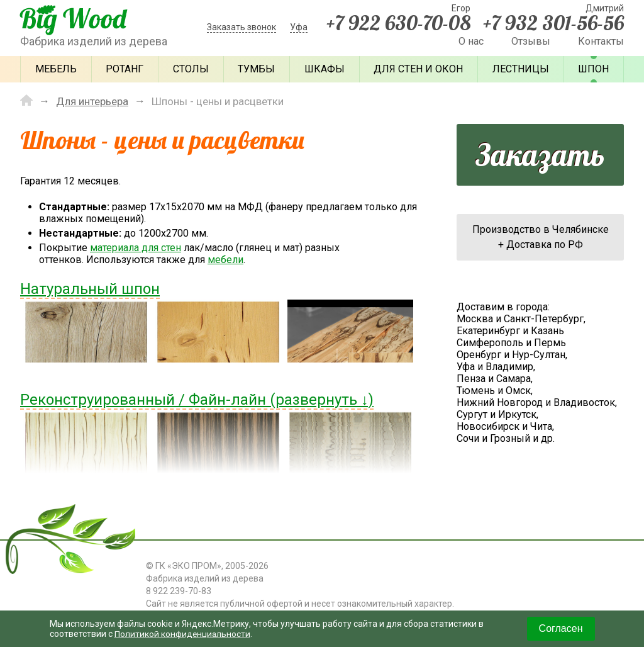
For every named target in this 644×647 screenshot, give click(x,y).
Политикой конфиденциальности (184, 634)
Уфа (299, 27)
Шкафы (325, 69)
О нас (471, 41)
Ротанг (125, 69)
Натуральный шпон (90, 288)
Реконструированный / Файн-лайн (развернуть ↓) (197, 399)
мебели (225, 259)
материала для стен (136, 247)
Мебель (56, 69)
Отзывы (531, 41)
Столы (191, 69)
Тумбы (256, 69)
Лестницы (521, 69)
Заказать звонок (241, 27)
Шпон (593, 69)
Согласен (561, 628)
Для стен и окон (418, 69)
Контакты (601, 41)
